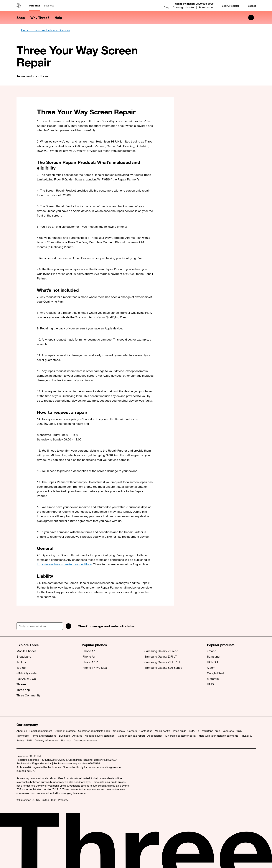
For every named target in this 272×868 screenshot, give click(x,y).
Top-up (21, 668)
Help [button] (58, 18)
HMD (210, 684)
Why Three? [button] (40, 18)
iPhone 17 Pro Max (94, 668)
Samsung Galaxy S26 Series (163, 668)
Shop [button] (21, 18)
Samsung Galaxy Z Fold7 (161, 651)
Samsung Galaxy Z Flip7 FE (163, 662)
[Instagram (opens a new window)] (37, 707)
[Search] (68, 626)
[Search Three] (251, 18)
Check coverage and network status (106, 626)
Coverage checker (184, 7)
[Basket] (249, 6)
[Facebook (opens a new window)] (29, 707)
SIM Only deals (27, 673)
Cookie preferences (85, 740)
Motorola (213, 679)
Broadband (24, 656)
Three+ (21, 684)
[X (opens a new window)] (20, 707)
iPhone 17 (88, 651)
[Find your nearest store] (40, 626)
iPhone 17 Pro (91, 662)
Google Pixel (215, 673)
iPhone (212, 651)
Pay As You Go (26, 679)
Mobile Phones (26, 651)
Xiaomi (212, 668)
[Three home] (19, 6)
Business (49, 6)
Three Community (28, 695)
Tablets (21, 662)
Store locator (206, 7)
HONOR (212, 662)
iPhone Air (89, 656)
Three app (23, 690)
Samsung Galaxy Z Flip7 (161, 656)
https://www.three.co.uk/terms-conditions (64, 564)
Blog (166, 7)
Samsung (213, 656)
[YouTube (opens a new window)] (45, 707)
